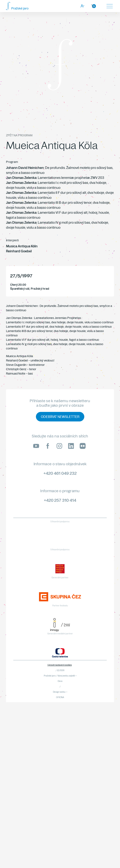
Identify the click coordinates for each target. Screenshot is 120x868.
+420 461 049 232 (60, 473)
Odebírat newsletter (60, 417)
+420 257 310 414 (60, 500)
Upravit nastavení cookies (60, 665)
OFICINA (60, 697)
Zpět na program (19, 135)
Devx (60, 681)
